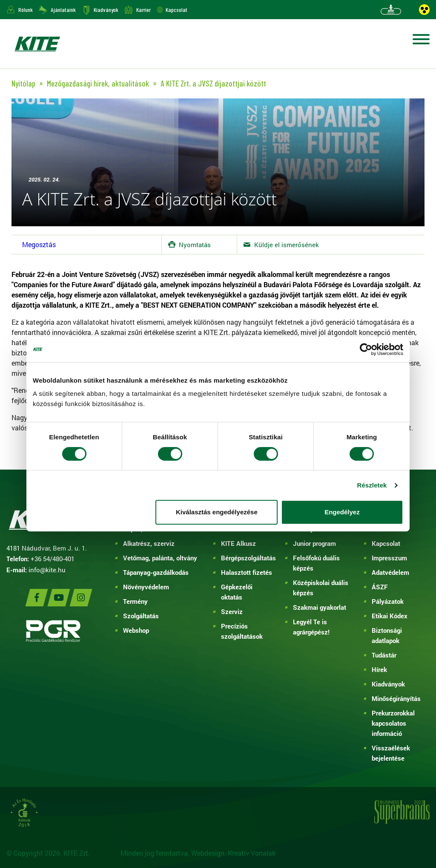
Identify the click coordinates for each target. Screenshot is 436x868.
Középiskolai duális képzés (321, 588)
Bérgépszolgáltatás (247, 558)
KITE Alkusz (238, 543)
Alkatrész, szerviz (149, 543)
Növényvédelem (146, 587)
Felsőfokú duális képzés (316, 563)
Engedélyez (342, 512)
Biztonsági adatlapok (387, 635)
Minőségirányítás (396, 698)
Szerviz (232, 611)
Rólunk (26, 10)
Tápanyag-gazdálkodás (156, 572)
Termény (135, 601)
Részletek (372, 485)
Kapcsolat (176, 10)
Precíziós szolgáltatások (242, 631)
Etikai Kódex (390, 616)
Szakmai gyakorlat (320, 607)
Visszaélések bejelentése (391, 753)
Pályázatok (388, 601)
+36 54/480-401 (53, 559)
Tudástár (384, 655)
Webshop (136, 630)
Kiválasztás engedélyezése (217, 512)
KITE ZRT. (37, 44)
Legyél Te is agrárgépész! (311, 627)
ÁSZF (380, 587)
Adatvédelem (390, 572)
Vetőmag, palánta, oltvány (160, 558)
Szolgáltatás (141, 616)
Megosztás (39, 244)
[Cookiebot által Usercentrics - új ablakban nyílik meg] (366, 349)
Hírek (379, 669)
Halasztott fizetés (247, 572)
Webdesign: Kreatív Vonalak (233, 853)
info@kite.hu (47, 570)
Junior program (314, 543)
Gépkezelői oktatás (237, 592)
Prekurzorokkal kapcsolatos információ (393, 723)
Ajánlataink (63, 10)
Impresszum (389, 558)
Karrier (143, 10)
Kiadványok (106, 10)
